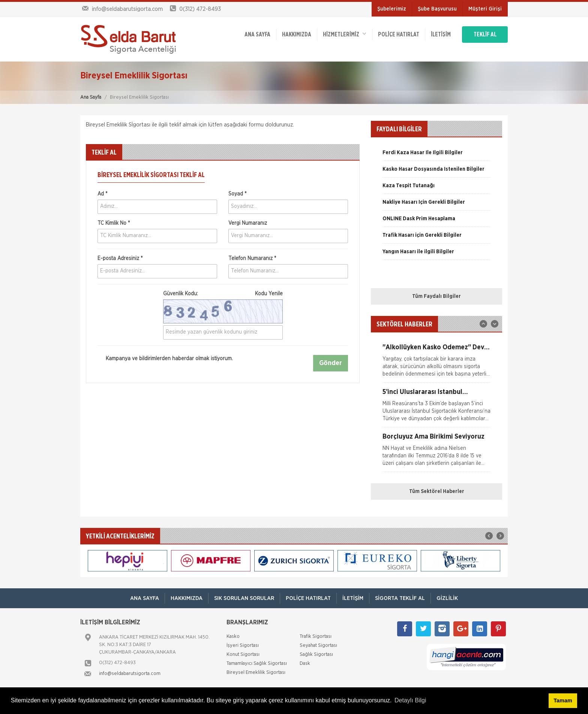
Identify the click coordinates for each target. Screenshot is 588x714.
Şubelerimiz (392, 9)
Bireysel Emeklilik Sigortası (256, 673)
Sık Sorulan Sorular (244, 598)
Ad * (102, 194)
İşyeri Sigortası (243, 646)
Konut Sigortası (243, 655)
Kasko (233, 637)
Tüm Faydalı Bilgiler (436, 296)
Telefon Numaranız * (252, 259)
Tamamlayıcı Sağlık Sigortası (257, 664)
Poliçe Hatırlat (399, 35)
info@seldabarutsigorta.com (130, 674)
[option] (436, 155)
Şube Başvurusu (437, 9)
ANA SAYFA (257, 35)
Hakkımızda (297, 35)
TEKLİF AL (485, 35)
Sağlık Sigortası (316, 655)
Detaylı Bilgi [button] (410, 700)
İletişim (441, 35)
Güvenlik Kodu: (223, 294)
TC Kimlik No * (114, 223)
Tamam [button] (563, 700)
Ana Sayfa (91, 97)
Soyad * (237, 194)
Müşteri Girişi (485, 9)
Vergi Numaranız (248, 223)
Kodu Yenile (269, 294)
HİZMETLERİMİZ (345, 34)
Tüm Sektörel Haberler (437, 492)
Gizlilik (447, 598)
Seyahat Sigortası (318, 646)
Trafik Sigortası (316, 637)
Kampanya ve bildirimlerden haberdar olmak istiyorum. (165, 359)
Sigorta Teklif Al (400, 598)
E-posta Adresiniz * (120, 259)
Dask (305, 664)
